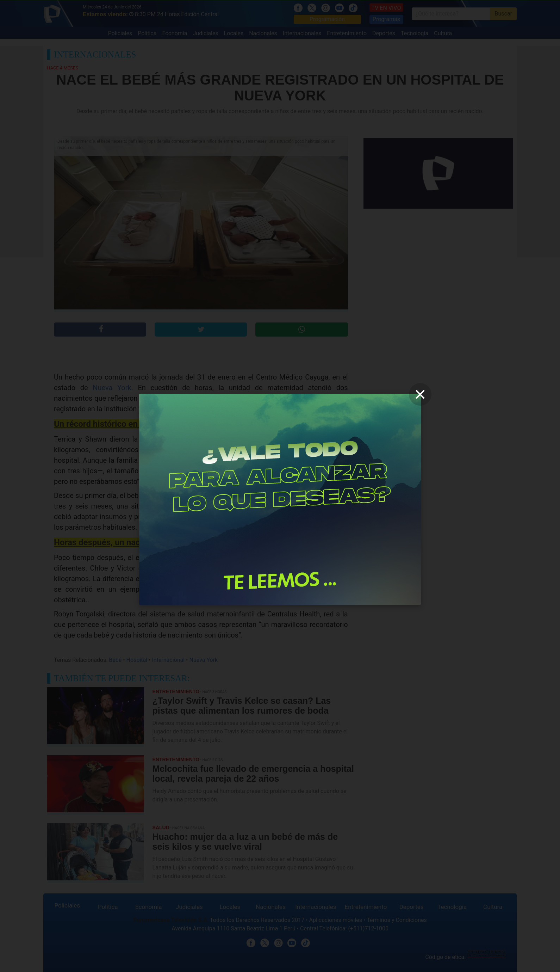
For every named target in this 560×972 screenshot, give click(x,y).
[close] (420, 394)
